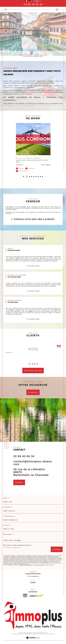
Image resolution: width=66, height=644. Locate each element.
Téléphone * (10, 515)
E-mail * (8, 525)
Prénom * (8, 506)
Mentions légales (30, 633)
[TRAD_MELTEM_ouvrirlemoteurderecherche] (6, 10)
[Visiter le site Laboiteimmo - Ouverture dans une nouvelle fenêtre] (33, 639)
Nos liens (41, 633)
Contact (64, 200)
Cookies (52, 633)
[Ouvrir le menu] (57, 10)
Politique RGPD (47, 633)
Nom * (7, 497)
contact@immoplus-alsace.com (33, 462)
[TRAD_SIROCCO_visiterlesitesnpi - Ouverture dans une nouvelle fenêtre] (25, 595)
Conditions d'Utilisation (39, 564)
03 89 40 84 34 (24, 455)
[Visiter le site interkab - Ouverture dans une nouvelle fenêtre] (36, 595)
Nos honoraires (15, 633)
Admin (36, 633)
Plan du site (23, 633)
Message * (9, 534)
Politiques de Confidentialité (26, 564)
